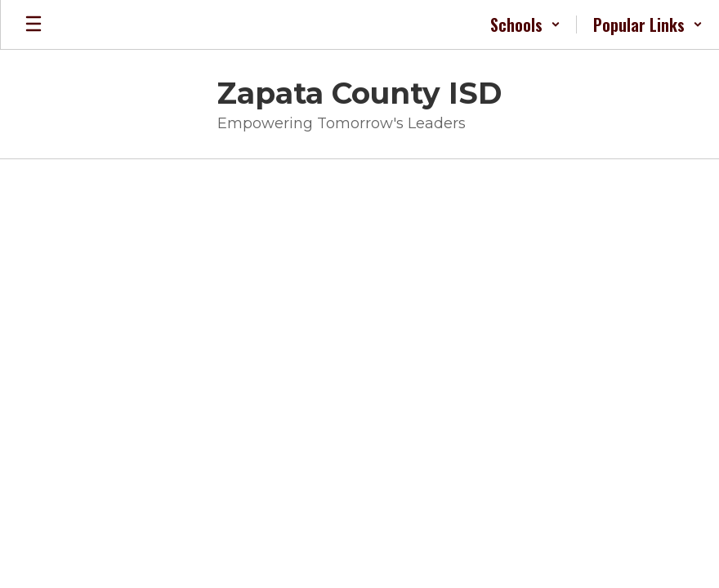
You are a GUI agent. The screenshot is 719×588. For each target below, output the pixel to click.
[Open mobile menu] (33, 24)
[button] (525, 24)
